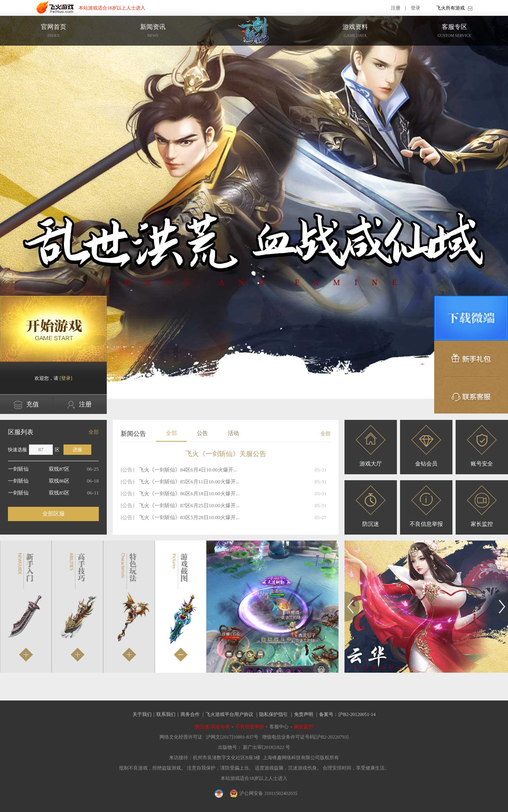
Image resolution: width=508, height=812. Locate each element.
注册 (396, 8)
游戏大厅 (371, 446)
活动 (233, 433)
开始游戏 (53, 329)
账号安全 (482, 446)
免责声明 (304, 714)
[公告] (128, 470)
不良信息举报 (426, 506)
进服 (77, 450)
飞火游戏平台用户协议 (229, 714)
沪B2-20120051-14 (357, 714)
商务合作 (190, 714)
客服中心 (279, 727)
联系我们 (166, 714)
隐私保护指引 (273, 714)
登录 (416, 8)
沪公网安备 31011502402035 (264, 793)
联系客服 (471, 395)
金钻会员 (426, 446)
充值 (26, 405)
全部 (94, 432)
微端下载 (471, 318)
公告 (202, 433)
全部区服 (54, 514)
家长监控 (482, 506)
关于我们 (142, 714)
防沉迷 (371, 506)
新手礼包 (471, 359)
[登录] (66, 378)
